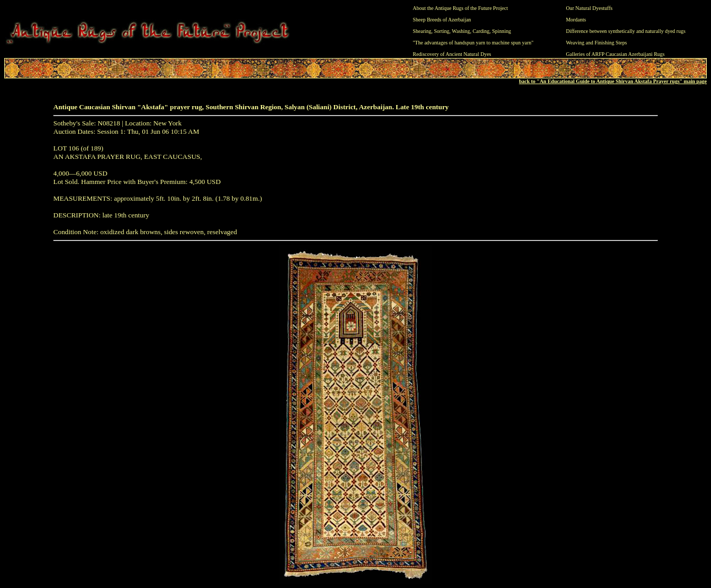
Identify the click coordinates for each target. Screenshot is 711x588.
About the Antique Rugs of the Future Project (461, 8)
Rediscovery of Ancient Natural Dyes (452, 54)
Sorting (441, 31)
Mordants (576, 20)
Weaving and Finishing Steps (596, 43)
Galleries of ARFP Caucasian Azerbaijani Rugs (615, 54)
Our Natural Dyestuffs (589, 8)
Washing (461, 31)
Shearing (422, 31)
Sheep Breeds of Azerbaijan (442, 20)
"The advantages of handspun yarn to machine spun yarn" (473, 43)
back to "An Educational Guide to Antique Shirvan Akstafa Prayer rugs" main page (613, 81)
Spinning (501, 31)
